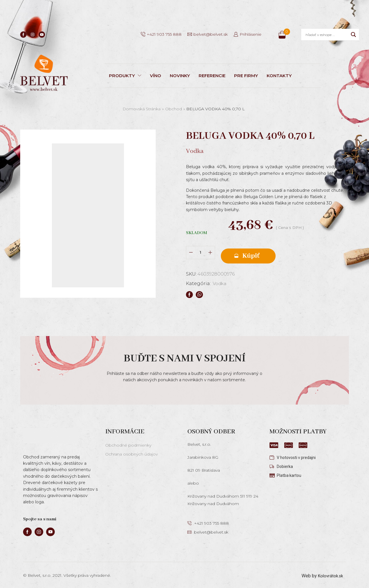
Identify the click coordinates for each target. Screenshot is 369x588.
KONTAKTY (279, 76)
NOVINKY (180, 76)
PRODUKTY (125, 76)
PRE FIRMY (246, 76)
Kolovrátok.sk (329, 573)
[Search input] (327, 35)
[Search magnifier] (353, 35)
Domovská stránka (142, 109)
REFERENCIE (212, 76)
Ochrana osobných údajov (131, 452)
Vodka (220, 279)
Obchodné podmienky (128, 443)
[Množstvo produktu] (200, 250)
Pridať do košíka (268, 251)
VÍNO (156, 76)
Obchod (174, 109)
